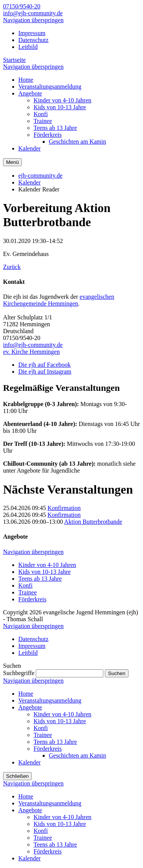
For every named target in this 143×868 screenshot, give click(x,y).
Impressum (32, 33)
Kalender (30, 182)
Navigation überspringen (33, 20)
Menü (12, 162)
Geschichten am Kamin (77, 755)
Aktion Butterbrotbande (93, 522)
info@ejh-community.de (33, 13)
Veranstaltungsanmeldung (50, 700)
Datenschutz (33, 40)
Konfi (25, 585)
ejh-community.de (40, 176)
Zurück (12, 267)
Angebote (30, 707)
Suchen (116, 673)
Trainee (27, 592)
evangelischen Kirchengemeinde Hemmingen (59, 300)
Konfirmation (64, 508)
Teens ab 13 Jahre (40, 579)
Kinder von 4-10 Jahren (47, 565)
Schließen (17, 776)
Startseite (14, 60)
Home (26, 694)
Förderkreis (32, 599)
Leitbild (28, 47)
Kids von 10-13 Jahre (44, 572)
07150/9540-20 (22, 6)
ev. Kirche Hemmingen (31, 352)
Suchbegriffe (19, 673)
